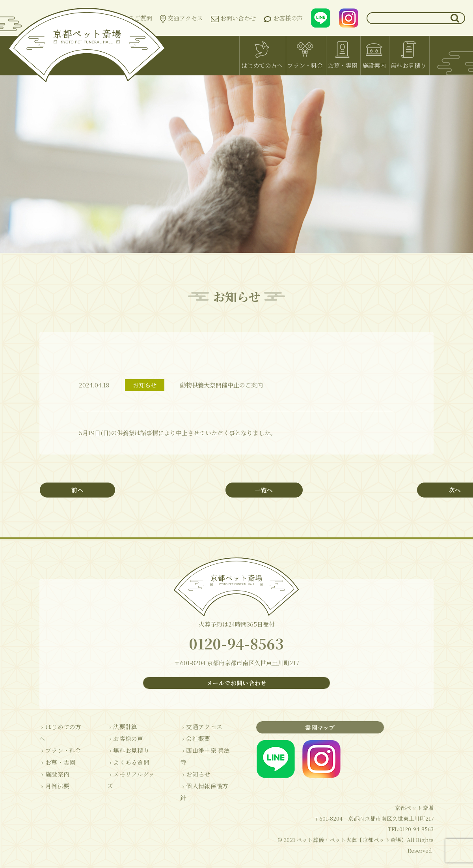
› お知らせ (187, 767)
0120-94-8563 (236, 646)
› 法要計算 (118, 731)
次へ (384, 490)
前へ (89, 490)
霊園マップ (305, 732)
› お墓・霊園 (56, 755)
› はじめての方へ (62, 731)
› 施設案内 (53, 767)
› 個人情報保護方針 (199, 779)
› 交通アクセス (193, 731)
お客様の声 (283, 18)
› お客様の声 (121, 743)
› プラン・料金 (59, 743)
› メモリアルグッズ (129, 779)
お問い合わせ (233, 18)
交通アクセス (182, 18)
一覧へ (237, 490)
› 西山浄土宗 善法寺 (200, 755)
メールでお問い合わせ (236, 687)
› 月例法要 (53, 779)
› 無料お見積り (124, 755)
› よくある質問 (124, 767)
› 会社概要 (187, 743)
